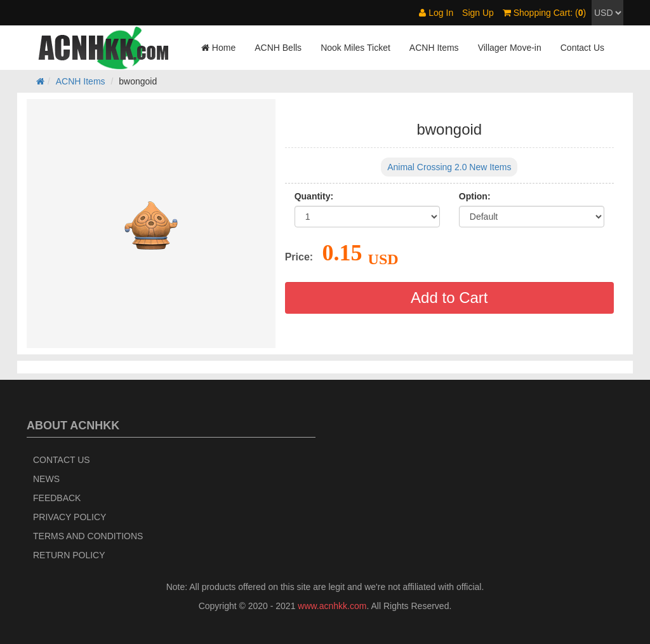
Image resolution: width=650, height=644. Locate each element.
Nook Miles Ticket (355, 48)
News (46, 479)
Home (218, 48)
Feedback (57, 498)
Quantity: (314, 196)
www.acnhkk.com (332, 606)
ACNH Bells (278, 48)
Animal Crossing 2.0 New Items (449, 167)
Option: (475, 196)
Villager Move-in (510, 48)
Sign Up (478, 13)
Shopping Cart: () (544, 13)
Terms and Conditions (88, 536)
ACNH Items (434, 48)
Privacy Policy (70, 517)
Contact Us (582, 48)
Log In (436, 13)
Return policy (69, 555)
